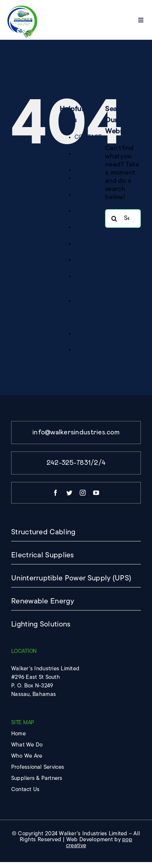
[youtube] (96, 493)
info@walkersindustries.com (76, 433)
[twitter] (69, 493)
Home (83, 170)
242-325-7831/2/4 (76, 463)
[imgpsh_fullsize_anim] (22, 9)
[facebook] (56, 493)
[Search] (114, 218)
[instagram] (83, 493)
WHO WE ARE (82, 358)
